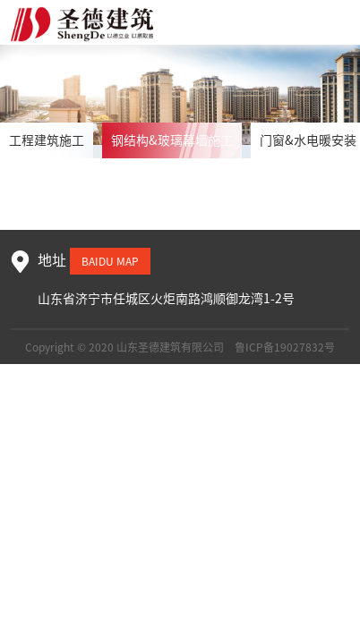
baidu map (110, 261)
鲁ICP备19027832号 (285, 347)
